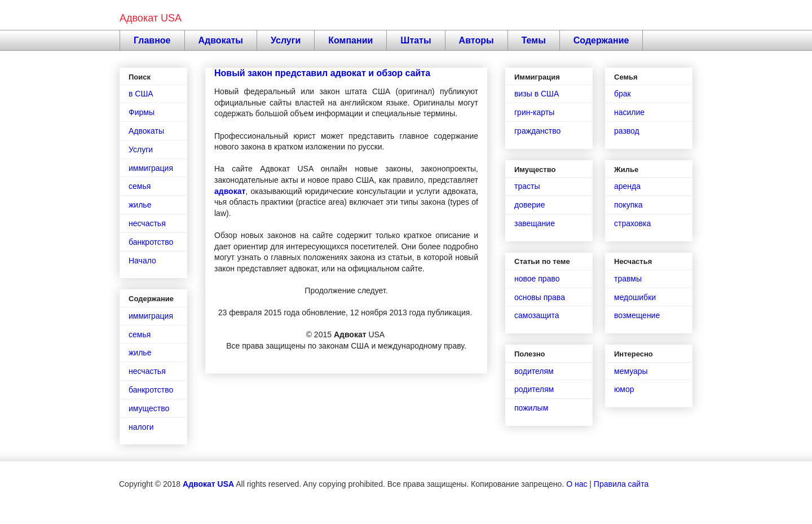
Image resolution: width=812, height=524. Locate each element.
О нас (577, 484)
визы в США (537, 94)
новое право (537, 279)
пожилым (531, 408)
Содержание (601, 40)
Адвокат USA (151, 18)
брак (623, 94)
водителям (534, 371)
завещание (535, 223)
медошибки (635, 297)
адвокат (230, 191)
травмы (628, 279)
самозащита (537, 315)
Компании (350, 40)
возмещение (637, 315)
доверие (529, 205)
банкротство (151, 242)
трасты (527, 186)
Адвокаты (221, 40)
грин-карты (534, 112)
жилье (140, 205)
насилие (629, 112)
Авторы (476, 40)
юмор (624, 389)
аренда (627, 186)
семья (140, 186)
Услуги (286, 40)
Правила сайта (621, 484)
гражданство (537, 131)
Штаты (416, 40)
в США (141, 94)
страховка (632, 223)
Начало (142, 261)
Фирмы (142, 112)
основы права (540, 297)
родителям (534, 389)
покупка (628, 205)
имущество (149, 408)
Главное (152, 40)
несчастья (147, 223)
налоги (141, 427)
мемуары (631, 371)
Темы (534, 40)
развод (627, 131)
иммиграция (151, 168)
